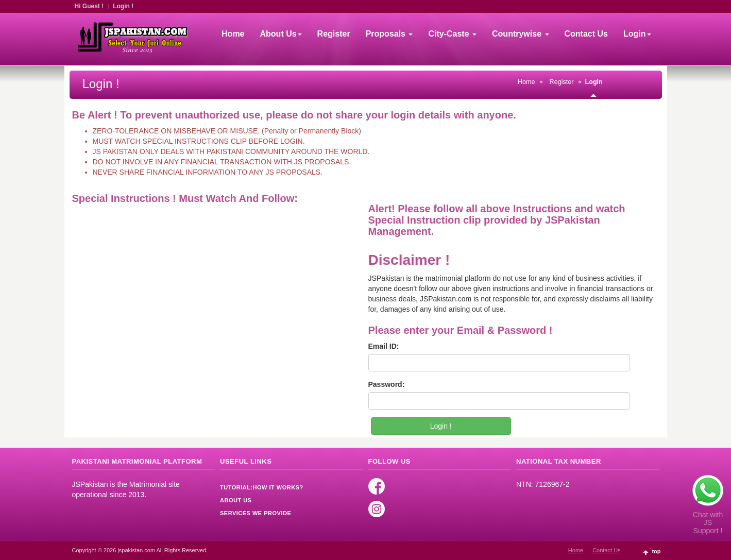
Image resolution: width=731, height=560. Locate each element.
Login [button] (637, 34)
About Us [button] (281, 34)
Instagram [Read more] (377, 509)
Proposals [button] (389, 34)
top (656, 551)
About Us (236, 500)
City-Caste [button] (452, 34)
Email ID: (384, 346)
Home (233, 34)
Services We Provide (256, 513)
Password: (387, 384)
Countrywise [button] (520, 34)
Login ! (123, 6)
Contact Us (586, 34)
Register (334, 34)
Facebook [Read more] (377, 486)
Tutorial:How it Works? (262, 487)
